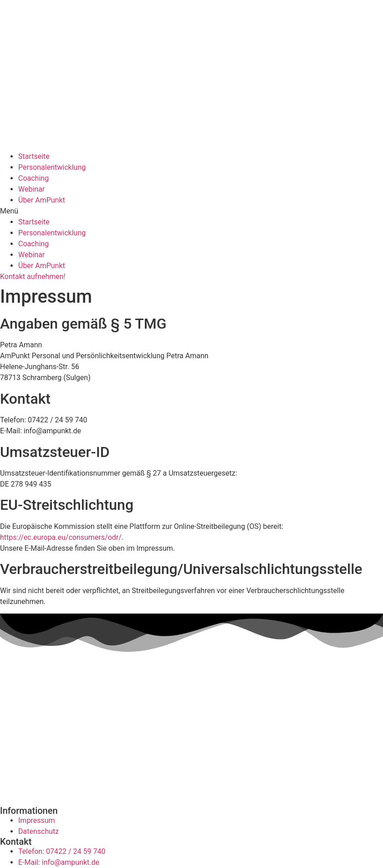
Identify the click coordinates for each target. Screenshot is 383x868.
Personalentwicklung (52, 167)
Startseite (34, 156)
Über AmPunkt (42, 200)
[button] (191, 211)
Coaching (33, 178)
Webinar (31, 189)
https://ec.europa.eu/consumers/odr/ (61, 537)
